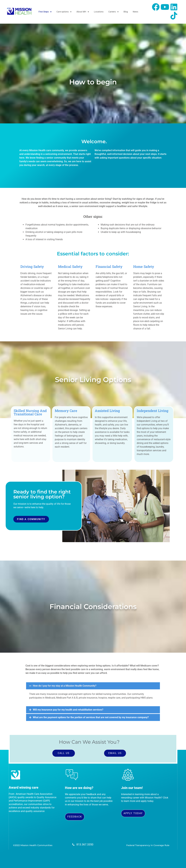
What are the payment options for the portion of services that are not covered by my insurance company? (91, 717)
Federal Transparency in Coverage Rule (148, 845)
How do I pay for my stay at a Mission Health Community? (65, 686)
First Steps (45, 12)
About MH (83, 12)
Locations (99, 12)
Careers (113, 12)
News (135, 12)
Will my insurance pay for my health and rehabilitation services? (68, 710)
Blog (126, 12)
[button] (93, 686)
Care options (64, 12)
